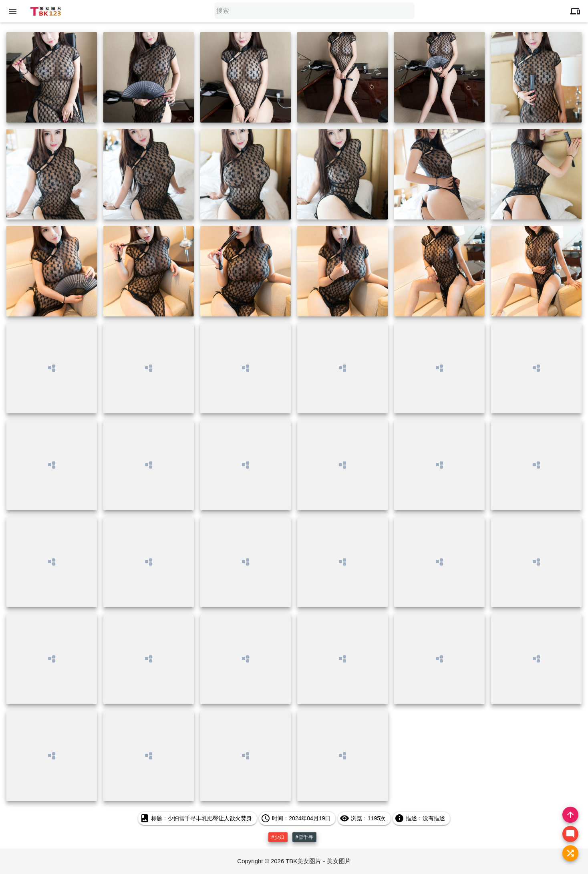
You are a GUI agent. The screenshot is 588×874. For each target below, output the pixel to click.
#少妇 (278, 837)
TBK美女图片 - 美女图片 (318, 861)
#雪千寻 (305, 837)
